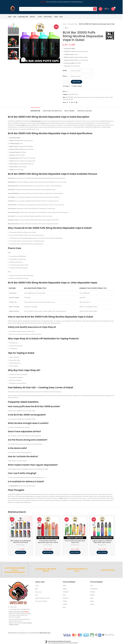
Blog (37, 589)
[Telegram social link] (76, 102)
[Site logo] (13, 9)
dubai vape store (85, 97)
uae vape (93, 97)
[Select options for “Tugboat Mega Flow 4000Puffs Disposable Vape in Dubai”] (102, 552)
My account (39, 592)
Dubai (61, 498)
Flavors (65, 76)
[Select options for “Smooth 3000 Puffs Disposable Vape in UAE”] (75, 552)
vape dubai (102, 97)
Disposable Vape (73, 24)
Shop (37, 595)
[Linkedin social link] (74, 102)
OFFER (65, 71)
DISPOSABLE (69, 97)
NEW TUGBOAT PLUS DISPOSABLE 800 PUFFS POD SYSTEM (21, 542)
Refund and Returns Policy (43, 598)
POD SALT (66, 598)
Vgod (64, 607)
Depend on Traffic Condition (17, 613)
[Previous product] (64, 28)
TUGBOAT (66, 592)
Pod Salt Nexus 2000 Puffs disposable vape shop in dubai (48, 542)
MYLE (64, 595)
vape (97, 97)
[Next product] (68, 28)
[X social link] (70, 102)
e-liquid (42, 123)
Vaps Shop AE (14, 486)
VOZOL (65, 601)
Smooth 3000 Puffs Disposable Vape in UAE (75, 542)
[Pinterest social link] (72, 102)
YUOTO (65, 604)
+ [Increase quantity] (69, 82)
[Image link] (18, 593)
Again (92, 598)
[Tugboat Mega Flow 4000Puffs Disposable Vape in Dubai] (102, 528)
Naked (92, 601)
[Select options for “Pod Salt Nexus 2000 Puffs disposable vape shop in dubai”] (48, 552)
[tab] (35, 110)
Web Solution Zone (45, 633)
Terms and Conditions (41, 601)
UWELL (65, 589)
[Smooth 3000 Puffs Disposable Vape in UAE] (75, 528)
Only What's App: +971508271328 (20, 609)
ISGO (92, 586)
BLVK (73, 49)
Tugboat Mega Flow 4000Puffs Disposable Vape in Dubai (102, 542)
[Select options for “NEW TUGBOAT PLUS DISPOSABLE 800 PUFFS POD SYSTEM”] (21, 552)
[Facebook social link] (67, 102)
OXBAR (92, 595)
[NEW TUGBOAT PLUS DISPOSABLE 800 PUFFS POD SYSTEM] (21, 528)
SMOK (65, 586)
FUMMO (93, 592)
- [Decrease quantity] (64, 82)
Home (64, 24)
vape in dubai (109, 97)
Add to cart (76, 82)
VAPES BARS (94, 589)
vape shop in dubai (68, 99)
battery (23, 125)
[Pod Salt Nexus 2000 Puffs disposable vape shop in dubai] (48, 528)
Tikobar (92, 604)
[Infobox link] (15, 570)
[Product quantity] (66, 82)
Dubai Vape (77, 97)
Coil (16, 123)
